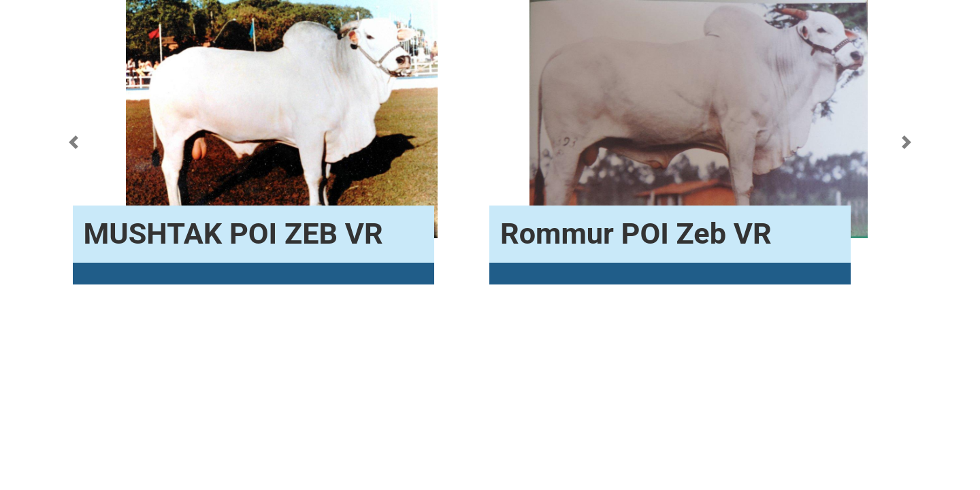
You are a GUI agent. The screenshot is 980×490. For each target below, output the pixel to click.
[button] (73, 142)
